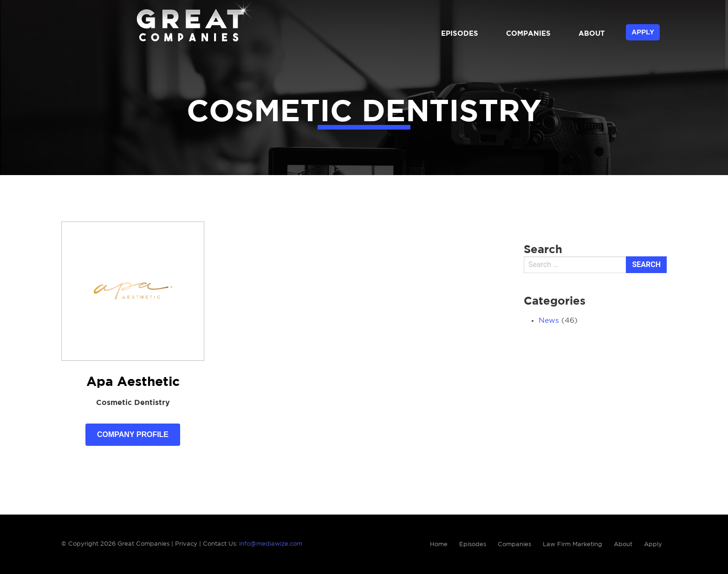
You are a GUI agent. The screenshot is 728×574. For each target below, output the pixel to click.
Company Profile (133, 434)
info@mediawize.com (271, 544)
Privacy (186, 544)
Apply (643, 32)
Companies (528, 34)
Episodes (460, 34)
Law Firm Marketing (572, 545)
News (549, 321)
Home (439, 545)
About (592, 34)
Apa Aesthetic (133, 382)
